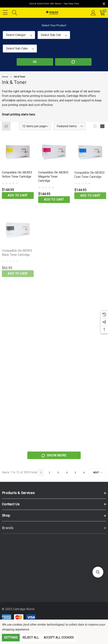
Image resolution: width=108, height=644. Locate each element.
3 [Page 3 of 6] (58, 473)
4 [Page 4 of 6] (67, 473)
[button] (98, 572)
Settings (11, 638)
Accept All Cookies (59, 638)
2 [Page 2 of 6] (50, 473)
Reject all (31, 638)
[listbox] (70, 126)
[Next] (98, 472)
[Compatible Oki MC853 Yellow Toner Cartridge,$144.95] (18, 155)
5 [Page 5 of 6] (75, 473)
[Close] (104, 4)
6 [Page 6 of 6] (84, 473)
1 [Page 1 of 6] (41, 473)
